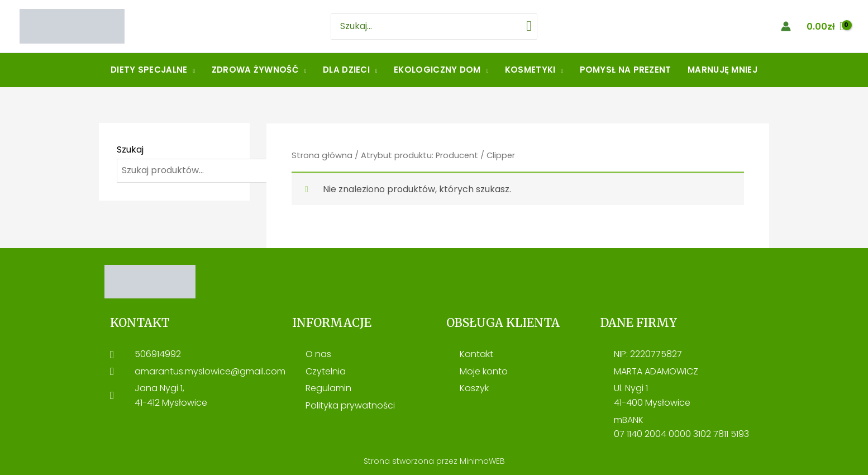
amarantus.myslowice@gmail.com (210, 371)
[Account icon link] (786, 26)
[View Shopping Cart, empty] (825, 26)
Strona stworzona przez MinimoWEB (434, 461)
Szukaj (130, 149)
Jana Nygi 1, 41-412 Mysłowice (171, 395)
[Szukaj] (528, 27)
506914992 (158, 354)
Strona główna (322, 155)
